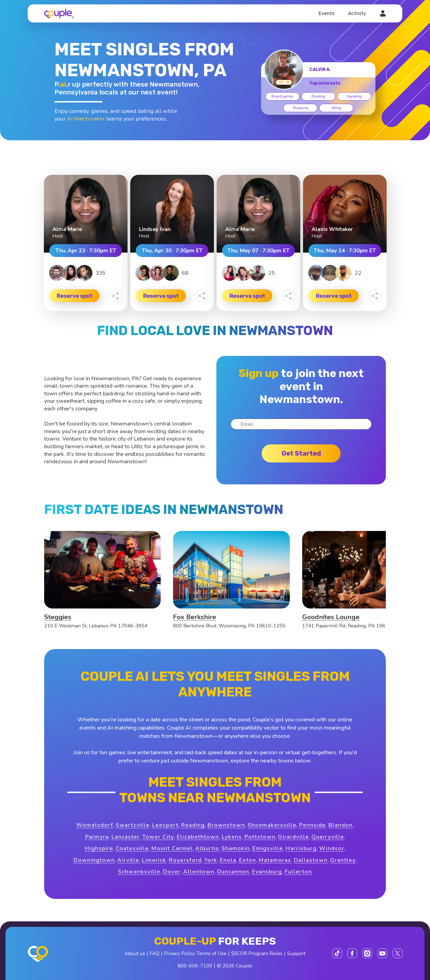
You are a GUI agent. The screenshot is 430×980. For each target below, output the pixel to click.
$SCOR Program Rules (257, 953)
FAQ (155, 953)
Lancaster (126, 837)
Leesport (165, 825)
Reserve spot (75, 296)
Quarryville (328, 837)
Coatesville (132, 848)
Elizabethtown (198, 837)
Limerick (154, 860)
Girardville (294, 837)
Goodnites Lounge (331, 617)
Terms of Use (212, 953)
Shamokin (236, 848)
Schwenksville (139, 872)
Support (296, 953)
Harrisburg (301, 848)
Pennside (312, 825)
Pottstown (260, 837)
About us (135, 953)
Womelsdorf (95, 825)
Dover (172, 872)
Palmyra (97, 837)
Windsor (332, 848)
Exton (247, 860)
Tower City (158, 837)
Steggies (58, 617)
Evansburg (267, 872)
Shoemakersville (272, 825)
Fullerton (298, 872)
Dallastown (311, 860)
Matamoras (275, 860)
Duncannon (233, 872)
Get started (301, 453)
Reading (193, 825)
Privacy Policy (179, 953)
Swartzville (133, 825)
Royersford (185, 860)
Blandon (340, 825)
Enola (228, 860)
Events (326, 13)
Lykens (232, 837)
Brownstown (226, 825)
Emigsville (268, 848)
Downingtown (94, 860)
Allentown (199, 872)
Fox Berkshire (195, 617)
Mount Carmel (172, 848)
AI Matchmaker (86, 119)
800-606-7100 (195, 966)
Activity (357, 13)
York (211, 860)
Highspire (99, 848)
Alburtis (207, 848)
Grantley (343, 860)
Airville (128, 860)
